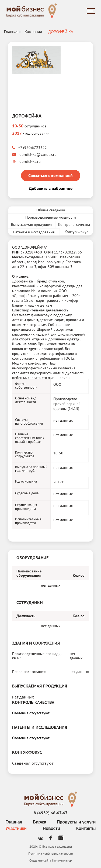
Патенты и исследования (34, 232)
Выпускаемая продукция (32, 225)
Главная (14, 822)
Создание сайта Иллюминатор (50, 860)
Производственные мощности (51, 217)
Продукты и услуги (76, 822)
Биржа (39, 822)
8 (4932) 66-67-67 (51, 813)
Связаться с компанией (50, 175)
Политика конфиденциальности (51, 853)
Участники (16, 828)
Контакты (86, 828)
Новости (51, 828)
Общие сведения (51, 210)
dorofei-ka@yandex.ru (34, 155)
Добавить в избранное (51, 188)
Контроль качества (74, 225)
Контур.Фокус (76, 232)
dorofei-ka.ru (26, 161)
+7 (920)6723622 (29, 148)
